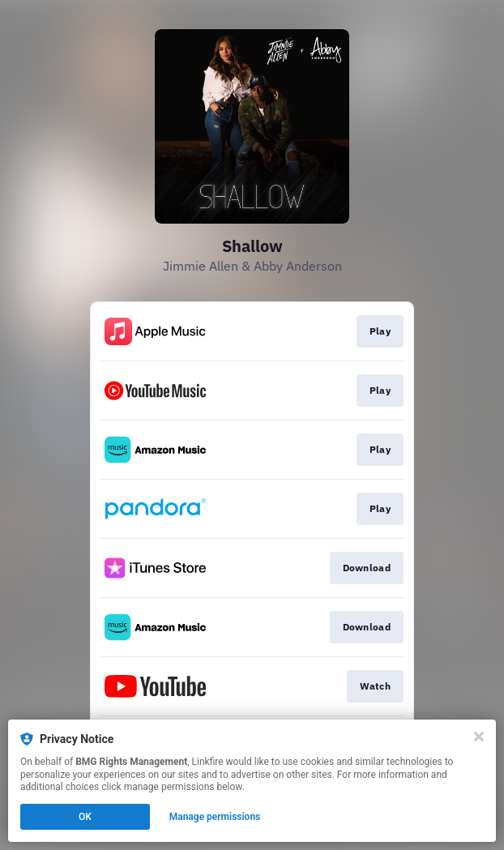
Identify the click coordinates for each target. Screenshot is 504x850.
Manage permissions (215, 817)
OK (85, 817)
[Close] (479, 737)
